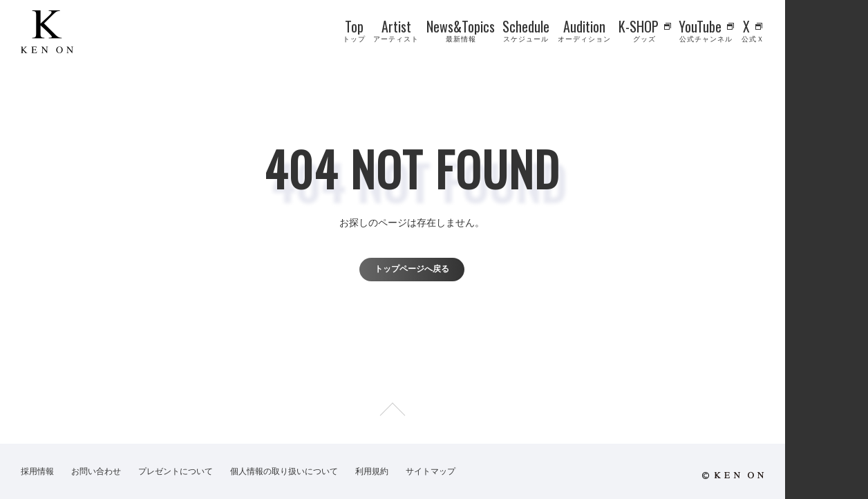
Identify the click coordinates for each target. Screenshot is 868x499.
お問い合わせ (96, 471)
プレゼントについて (176, 471)
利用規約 (372, 471)
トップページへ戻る (412, 269)
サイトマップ (431, 471)
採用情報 (37, 471)
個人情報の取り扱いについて (284, 471)
